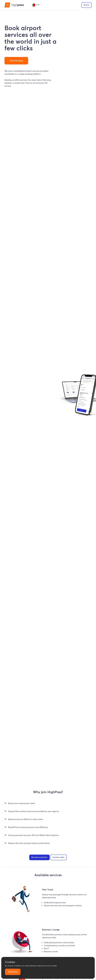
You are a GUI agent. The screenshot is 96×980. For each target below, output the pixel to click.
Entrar (86, 5)
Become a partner (39, 857)
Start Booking (16, 61)
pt (35, 5)
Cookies (10, 962)
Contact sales (58, 857)
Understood (13, 972)
